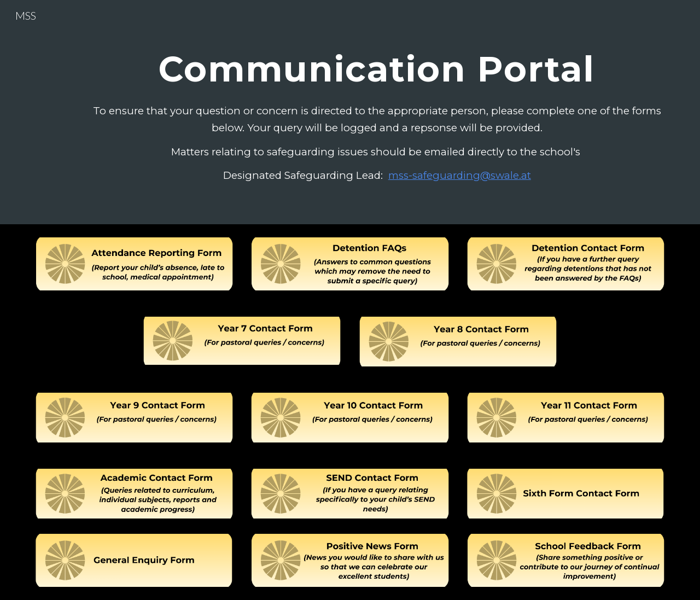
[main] (377, 64)
